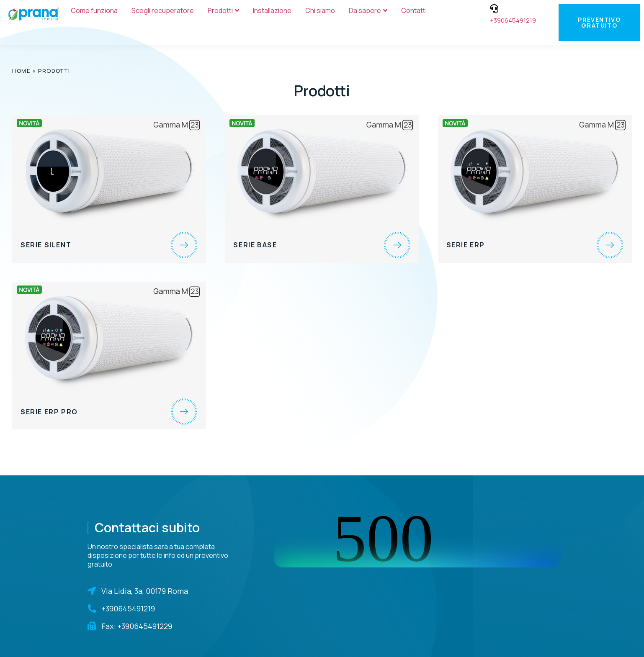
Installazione (272, 10)
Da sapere (368, 10)
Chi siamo (320, 10)
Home (21, 71)
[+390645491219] (494, 8)
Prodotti (223, 10)
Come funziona (94, 10)
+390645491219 (513, 20)
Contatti (414, 10)
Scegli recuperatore (163, 10)
